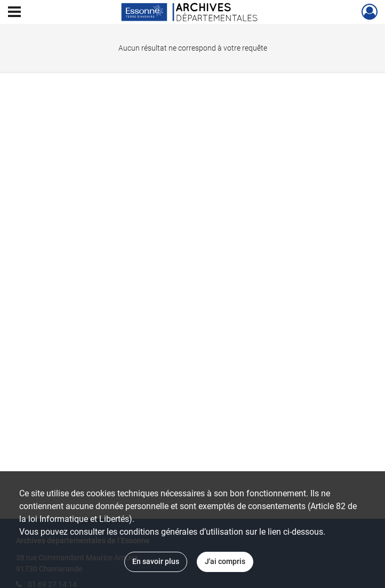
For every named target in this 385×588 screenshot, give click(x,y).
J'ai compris (225, 561)
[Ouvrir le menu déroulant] (14, 13)
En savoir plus (156, 561)
